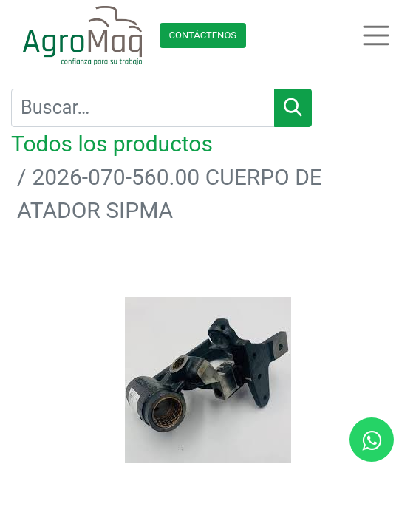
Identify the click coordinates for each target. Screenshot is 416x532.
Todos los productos (112, 144)
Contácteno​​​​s (203, 35)
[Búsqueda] (293, 108)
